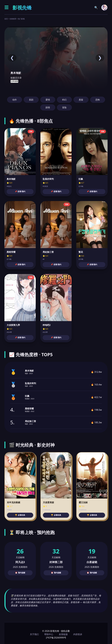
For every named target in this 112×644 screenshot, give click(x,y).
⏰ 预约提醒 (20, 573)
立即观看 (14, 81)
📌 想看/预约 (20, 192)
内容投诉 (78, 634)
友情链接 (63, 634)
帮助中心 (49, 634)
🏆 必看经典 (20, 515)
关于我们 (34, 634)
